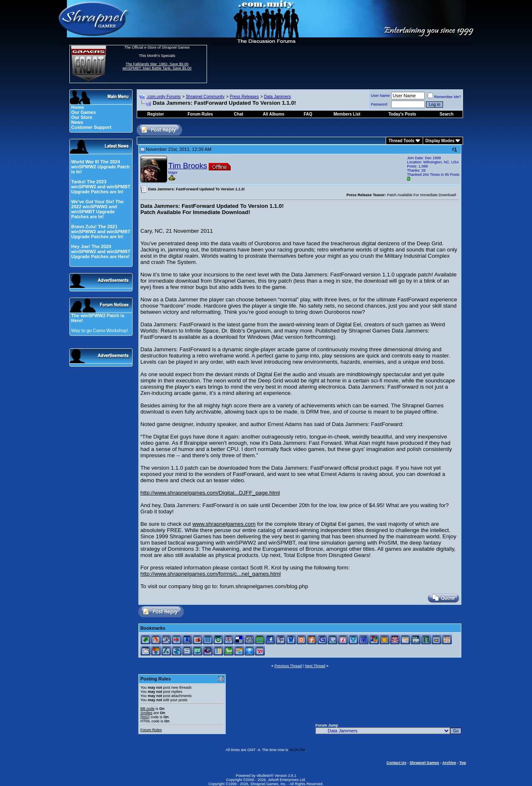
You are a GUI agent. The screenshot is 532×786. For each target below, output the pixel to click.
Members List (347, 114)
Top (463, 763)
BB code (148, 709)
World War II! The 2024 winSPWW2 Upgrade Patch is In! (100, 167)
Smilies (147, 713)
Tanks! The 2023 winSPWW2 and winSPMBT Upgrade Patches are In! (101, 187)
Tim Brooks (188, 166)
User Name (380, 96)
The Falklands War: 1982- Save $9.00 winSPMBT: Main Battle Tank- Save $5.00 (157, 66)
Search (447, 114)
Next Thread (315, 666)
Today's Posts (403, 114)
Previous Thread (288, 666)
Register (155, 114)
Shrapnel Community (205, 97)
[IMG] (145, 717)
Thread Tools (401, 141)
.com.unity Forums (163, 97)
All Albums (273, 114)
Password (379, 104)
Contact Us (397, 763)
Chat (239, 114)
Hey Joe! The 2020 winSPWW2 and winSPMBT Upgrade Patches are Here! (101, 251)
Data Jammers (277, 97)
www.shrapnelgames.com (224, 524)
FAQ (308, 114)
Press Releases (244, 97)
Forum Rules (151, 730)
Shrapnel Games (424, 763)
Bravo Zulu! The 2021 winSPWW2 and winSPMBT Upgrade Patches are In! (101, 232)
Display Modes (440, 141)
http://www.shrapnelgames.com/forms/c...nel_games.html (211, 574)
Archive (449, 763)
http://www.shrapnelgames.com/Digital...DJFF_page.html (210, 493)
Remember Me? (445, 97)
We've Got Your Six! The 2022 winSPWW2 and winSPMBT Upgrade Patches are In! (97, 209)
